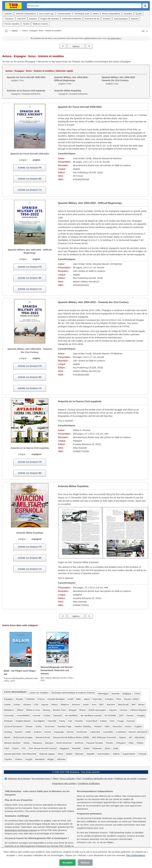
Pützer (16, 748)
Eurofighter (39, 721)
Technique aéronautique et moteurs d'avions (73, 693)
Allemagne (103, 694)
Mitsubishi (140, 737)
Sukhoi (116, 754)
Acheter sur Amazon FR (30, 168)
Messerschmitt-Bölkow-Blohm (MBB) (71, 737)
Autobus (33, 19)
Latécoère (95, 732)
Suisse (17, 704)
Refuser (85, 863)
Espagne (9, 699)
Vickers (19, 759)
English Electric (23, 721)
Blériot (20, 710)
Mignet (123, 737)
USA (36, 704)
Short (60, 754)
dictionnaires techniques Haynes (21, 830)
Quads (139, 14)
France (41, 699)
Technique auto (82, 14)
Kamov (48, 732)
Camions (21, 19)
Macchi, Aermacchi (138, 732)
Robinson (97, 748)
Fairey (62, 721)
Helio (107, 726)
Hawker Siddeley (83, 726)
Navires (135, 19)
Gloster (29, 726)
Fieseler (79, 721)
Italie (78, 699)
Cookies (142, 779)
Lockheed (121, 732)
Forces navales (12, 24)
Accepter (67, 863)
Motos (96, 14)
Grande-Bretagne (56, 699)
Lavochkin (108, 732)
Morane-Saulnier (12, 743)
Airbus (55, 704)
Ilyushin (19, 732)
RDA (119, 699)
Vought (29, 759)
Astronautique (121, 19)
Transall (142, 754)
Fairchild (52, 721)
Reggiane (64, 748)
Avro (94, 704)
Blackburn (9, 710)
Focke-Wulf (91, 721)
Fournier (131, 721)
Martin (7, 737)
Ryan (108, 748)
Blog (56, 779)
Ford (112, 721)
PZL (24, 748)
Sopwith (90, 754)
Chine (137, 694)
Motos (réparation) (111, 14)
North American (64, 743)
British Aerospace (97, 710)
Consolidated (23, 715)
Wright (51, 759)
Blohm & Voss (33, 710)
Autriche (116, 694)
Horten (128, 726)
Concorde (9, 715)
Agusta (45, 704)
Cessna (123, 710)
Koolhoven (82, 732)
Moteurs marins (40, 24)
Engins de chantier (50, 19)
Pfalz (131, 743)
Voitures (8, 14)
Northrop (79, 743)
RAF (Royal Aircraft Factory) (43, 748)
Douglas (141, 715)
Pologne (109, 699)
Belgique (127, 694)
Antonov (76, 704)
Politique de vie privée (126, 779)
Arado (86, 704)
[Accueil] (6, 31)
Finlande (30, 699)
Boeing (47, 710)
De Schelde (110, 715)
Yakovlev (61, 759)
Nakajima (37, 743)
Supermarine (129, 754)
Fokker (103, 721)
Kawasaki (59, 732)
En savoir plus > (115, 38)
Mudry (27, 743)
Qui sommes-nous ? (42, 779)
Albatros (65, 704)
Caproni (113, 710)
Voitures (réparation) (26, 14)
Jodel (28, 732)
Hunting (8, 732)
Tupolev (8, 759)
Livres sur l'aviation (39, 693)
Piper (7, 748)
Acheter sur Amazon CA (30, 190)
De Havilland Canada (91, 715)
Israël (70, 699)
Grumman (50, 726)
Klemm (70, 732)
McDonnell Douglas (23, 737)
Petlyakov (121, 743)
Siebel (69, 754)
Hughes (138, 726)
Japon (87, 699)
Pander (110, 743)
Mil (130, 737)
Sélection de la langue (19, 779)
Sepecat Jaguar (47, 754)
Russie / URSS (131, 699)
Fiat (70, 721)
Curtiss (47, 715)
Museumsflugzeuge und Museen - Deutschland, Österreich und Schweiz (57, 670)
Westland (40, 759)
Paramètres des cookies (64, 783)
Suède (7, 704)
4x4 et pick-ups (47, 14)
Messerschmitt (43, 737)
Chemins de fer (92, 19)
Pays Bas (97, 699)
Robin (87, 748)
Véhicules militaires (72, 19)
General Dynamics (13, 726)
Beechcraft (123, 704)
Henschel (117, 726)
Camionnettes (64, 14)
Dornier (130, 715)
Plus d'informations (136, 855)
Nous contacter (67, 779)
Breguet (73, 710)
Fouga (120, 721)
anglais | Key (72, 80)
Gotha (39, 726)
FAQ (79, 779)
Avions (15, 30)
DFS (121, 715)
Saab (116, 748)
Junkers (37, 732)
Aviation (107, 19)
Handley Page (64, 726)
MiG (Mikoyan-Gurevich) (104, 737)
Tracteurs (9, 19)
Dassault (58, 715)
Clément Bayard (138, 710)
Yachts (26, 24)
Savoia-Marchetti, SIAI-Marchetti (20, 754)
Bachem (111, 704)
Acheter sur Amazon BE (30, 179)
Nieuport (49, 743)
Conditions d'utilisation (89, 783)
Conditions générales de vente (98, 779)
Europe (19, 699)
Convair (37, 715)
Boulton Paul (59, 710)
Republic (76, 748)
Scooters (128, 14)
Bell (133, 704)
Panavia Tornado (95, 743)
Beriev (141, 704)
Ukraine (27, 704)
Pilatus (140, 743)
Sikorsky (79, 754)
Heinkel (98, 726)
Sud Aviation (104, 754)
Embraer (8, 721)
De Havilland (71, 715)
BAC (102, 704)
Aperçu (76, 46)
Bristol (83, 710)
